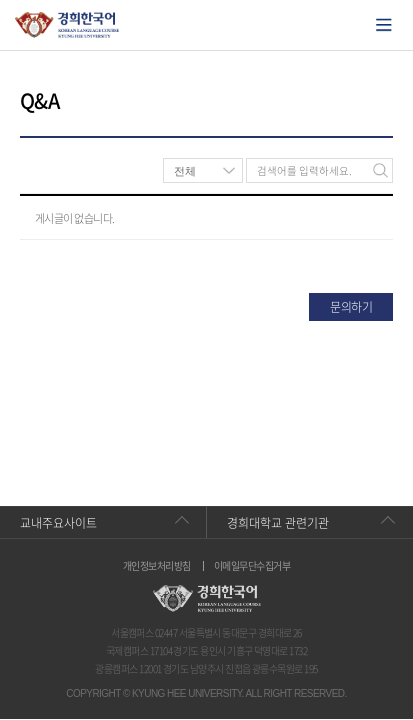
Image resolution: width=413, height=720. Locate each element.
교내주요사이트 (58, 523)
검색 (380, 170)
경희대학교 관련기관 (278, 523)
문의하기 (351, 307)
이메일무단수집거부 (252, 566)
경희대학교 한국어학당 (67, 25)
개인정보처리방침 (157, 566)
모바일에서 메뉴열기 (384, 25)
